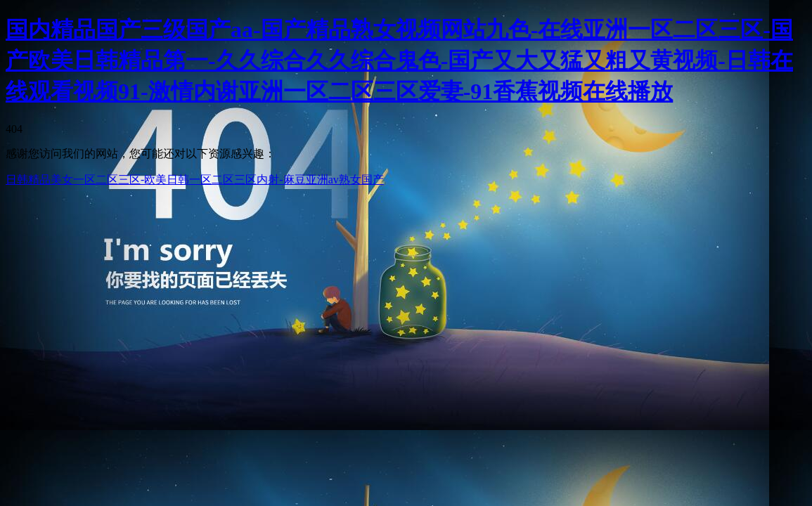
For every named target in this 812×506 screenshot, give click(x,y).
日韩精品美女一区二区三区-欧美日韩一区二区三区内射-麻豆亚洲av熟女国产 (195, 180)
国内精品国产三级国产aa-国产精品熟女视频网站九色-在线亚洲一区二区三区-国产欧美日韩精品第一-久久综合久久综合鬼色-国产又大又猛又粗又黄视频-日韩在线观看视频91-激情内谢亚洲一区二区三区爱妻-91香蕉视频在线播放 (399, 60)
